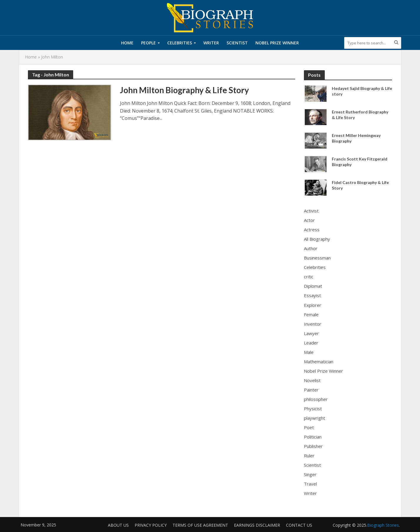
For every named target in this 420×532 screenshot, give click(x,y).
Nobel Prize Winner (277, 43)
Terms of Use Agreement (200, 525)
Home (127, 43)
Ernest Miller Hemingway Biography (356, 138)
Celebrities (180, 43)
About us (118, 525)
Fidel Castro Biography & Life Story (360, 185)
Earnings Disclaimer (257, 525)
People (148, 43)
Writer (211, 43)
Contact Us (299, 525)
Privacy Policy (151, 525)
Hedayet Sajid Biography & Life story (362, 91)
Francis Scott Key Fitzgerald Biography (360, 162)
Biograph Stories (383, 525)
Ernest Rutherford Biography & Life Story (360, 115)
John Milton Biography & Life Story (184, 90)
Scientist (237, 43)
